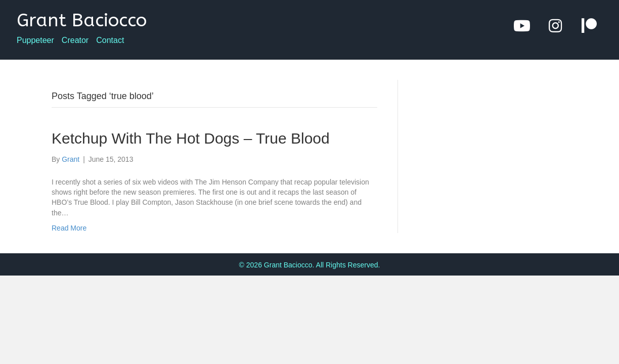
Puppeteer (35, 40)
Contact (110, 40)
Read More (69, 228)
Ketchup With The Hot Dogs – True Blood (191, 138)
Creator (75, 40)
